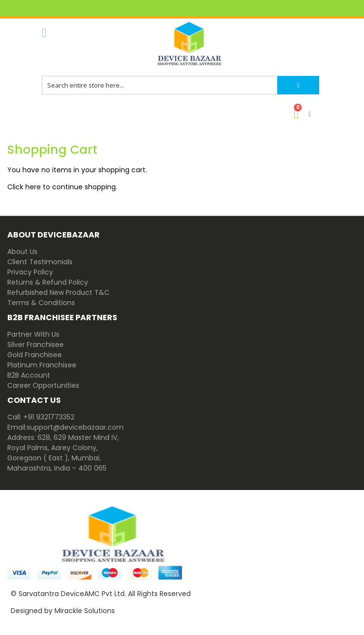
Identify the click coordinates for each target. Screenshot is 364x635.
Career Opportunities (43, 385)
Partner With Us (33, 334)
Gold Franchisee (35, 355)
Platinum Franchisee (42, 365)
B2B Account (29, 375)
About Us (22, 252)
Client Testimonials (40, 262)
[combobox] (160, 85)
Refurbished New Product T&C (58, 292)
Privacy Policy (30, 272)
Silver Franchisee (36, 345)
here (33, 187)
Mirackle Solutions (85, 611)
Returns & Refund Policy (48, 282)
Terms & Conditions (41, 303)
